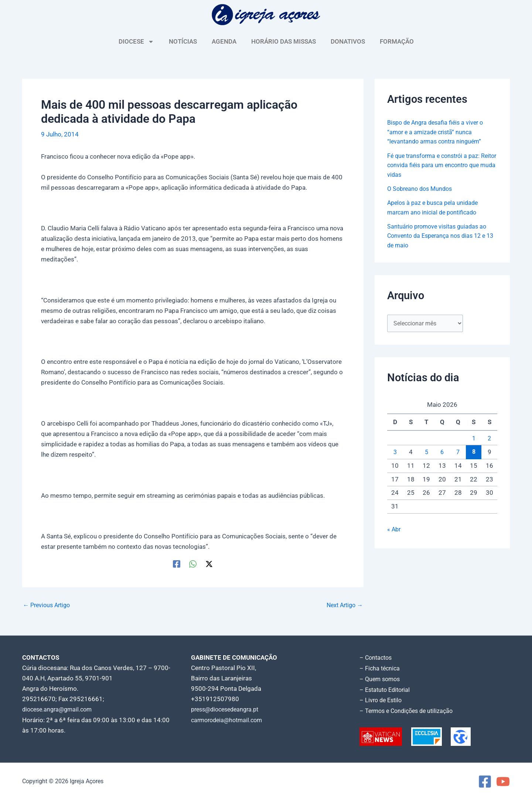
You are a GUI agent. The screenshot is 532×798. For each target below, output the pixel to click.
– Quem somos (381, 678)
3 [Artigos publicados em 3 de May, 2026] (395, 453)
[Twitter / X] (209, 564)
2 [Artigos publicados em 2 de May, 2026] (490, 439)
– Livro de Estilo (382, 699)
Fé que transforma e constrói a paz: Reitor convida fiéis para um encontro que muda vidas (439, 165)
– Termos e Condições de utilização (409, 709)
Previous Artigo (48, 605)
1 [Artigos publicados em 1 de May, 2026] (474, 439)
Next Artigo (343, 605)
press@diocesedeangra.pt (228, 709)
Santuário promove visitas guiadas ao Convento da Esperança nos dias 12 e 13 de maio (440, 236)
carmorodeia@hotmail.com (229, 720)
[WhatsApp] (193, 564)
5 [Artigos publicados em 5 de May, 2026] (426, 453)
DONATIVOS (348, 41)
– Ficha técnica (381, 668)
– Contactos (377, 657)
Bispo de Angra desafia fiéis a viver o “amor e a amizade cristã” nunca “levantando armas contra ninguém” (438, 132)
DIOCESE (136, 42)
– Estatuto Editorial (387, 689)
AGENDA (224, 41)
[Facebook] (177, 564)
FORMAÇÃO (397, 41)
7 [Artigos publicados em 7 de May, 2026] (458, 453)
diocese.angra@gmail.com (59, 709)
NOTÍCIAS (183, 41)
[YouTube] (503, 780)
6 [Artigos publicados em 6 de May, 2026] (442, 453)
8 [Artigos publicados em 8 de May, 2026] (474, 452)
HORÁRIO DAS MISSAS (284, 41)
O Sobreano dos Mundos (422, 189)
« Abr (394, 530)
